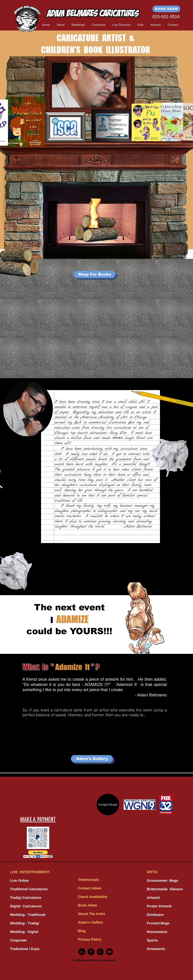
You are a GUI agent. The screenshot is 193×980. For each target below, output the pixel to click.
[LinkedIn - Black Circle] (82, 952)
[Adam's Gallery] (92, 759)
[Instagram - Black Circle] (100, 952)
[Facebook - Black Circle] (91, 952)
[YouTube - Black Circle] (109, 952)
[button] (61, 25)
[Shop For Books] (95, 274)
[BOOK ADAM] (166, 9)
